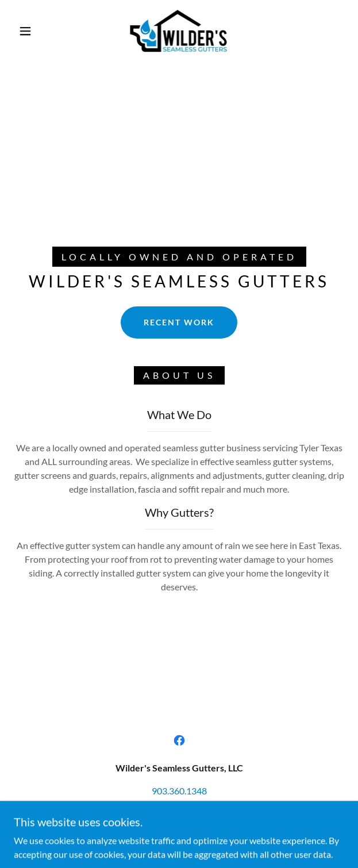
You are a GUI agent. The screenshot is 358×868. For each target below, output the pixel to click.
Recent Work (179, 322)
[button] (30, 31)
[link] (179, 31)
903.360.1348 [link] (179, 791)
